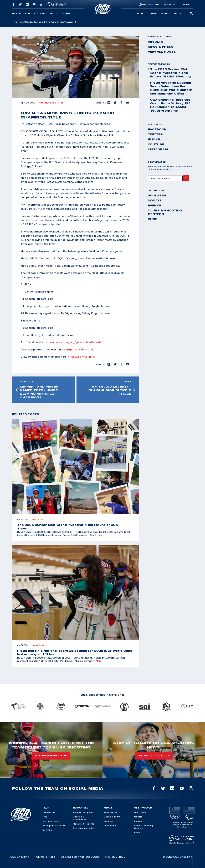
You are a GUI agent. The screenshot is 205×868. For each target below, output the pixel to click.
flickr (154, 139)
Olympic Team (112, 817)
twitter (155, 134)
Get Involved (21, 13)
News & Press (56, 103)
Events (165, 13)
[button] (109, 103)
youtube (156, 144)
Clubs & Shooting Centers (165, 212)
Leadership (110, 825)
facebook (157, 129)
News (66, 13)
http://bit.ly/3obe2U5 (80, 349)
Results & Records (84, 824)
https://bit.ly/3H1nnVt (82, 357)
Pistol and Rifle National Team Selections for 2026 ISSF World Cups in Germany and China (170, 88)
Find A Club (170, 4)
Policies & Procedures (80, 818)
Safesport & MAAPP (54, 825)
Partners (109, 821)
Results (29, 22)
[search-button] (191, 14)
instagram (158, 149)
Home (15, 22)
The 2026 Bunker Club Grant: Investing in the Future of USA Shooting (169, 73)
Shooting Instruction (84, 828)
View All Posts (162, 52)
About (55, 13)
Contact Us (49, 812)
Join (140, 13)
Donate (152, 13)
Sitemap (47, 830)
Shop (178, 13)
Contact (186, 4)
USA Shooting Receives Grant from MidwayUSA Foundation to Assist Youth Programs (169, 105)
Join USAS (157, 195)
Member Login (150, 4)
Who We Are (111, 812)
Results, (44, 103)
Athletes (40, 13)
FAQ (45, 817)
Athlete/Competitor (84, 812)
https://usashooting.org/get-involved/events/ (74, 342)
